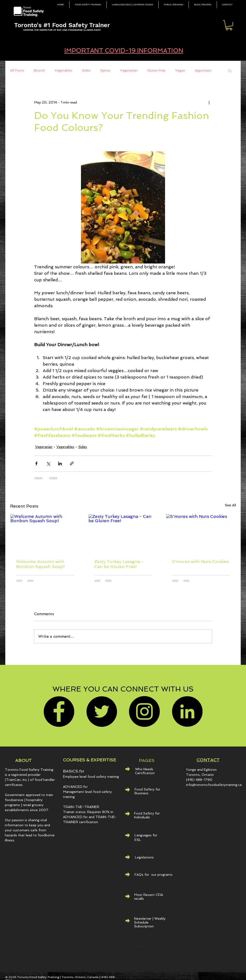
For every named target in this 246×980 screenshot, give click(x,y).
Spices (105, 70)
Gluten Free (156, 70)
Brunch (39, 70)
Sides (86, 70)
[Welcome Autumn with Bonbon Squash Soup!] (45, 534)
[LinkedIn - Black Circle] (187, 711)
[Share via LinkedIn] (60, 463)
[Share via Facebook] (36, 463)
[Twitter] (102, 711)
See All (230, 505)
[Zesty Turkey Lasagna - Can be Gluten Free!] (123, 534)
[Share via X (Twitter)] (48, 463)
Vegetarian (129, 70)
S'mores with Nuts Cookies (200, 561)
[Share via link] (72, 463)
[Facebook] (59, 711)
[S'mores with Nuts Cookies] (201, 534)
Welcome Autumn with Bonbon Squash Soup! (40, 564)
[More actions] (209, 102)
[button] (229, 25)
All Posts (17, 70)
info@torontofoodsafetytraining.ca (214, 785)
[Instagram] (144, 711)
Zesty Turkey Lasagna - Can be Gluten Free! (119, 564)
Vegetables (63, 70)
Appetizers (203, 70)
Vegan (180, 70)
